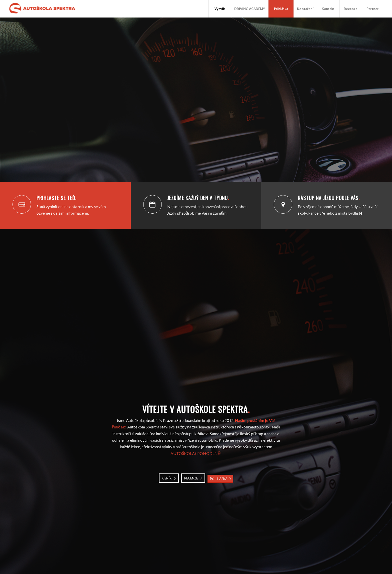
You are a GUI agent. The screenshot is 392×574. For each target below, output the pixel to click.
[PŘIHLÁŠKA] (220, 479)
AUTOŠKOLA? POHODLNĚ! (196, 453)
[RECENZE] (193, 478)
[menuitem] (219, 9)
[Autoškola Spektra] (44, 9)
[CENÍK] (169, 478)
